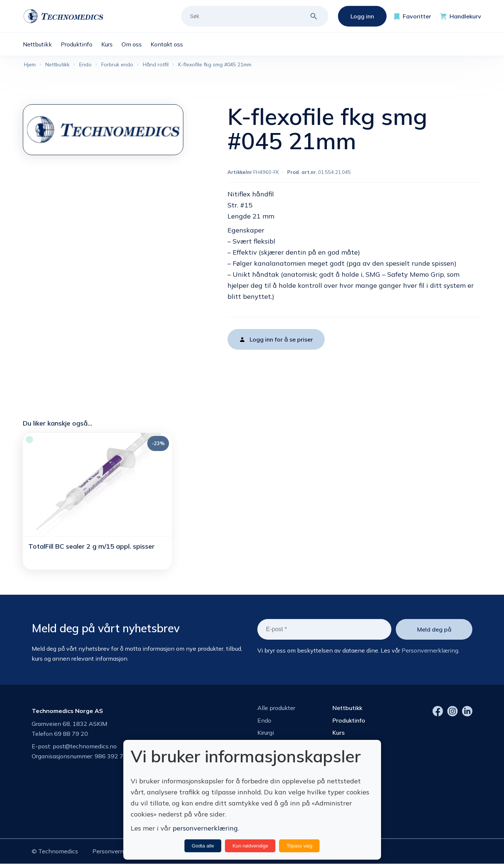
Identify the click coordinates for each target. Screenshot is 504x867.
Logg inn (362, 16)
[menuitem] (42, 44)
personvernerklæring (205, 828)
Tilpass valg (299, 846)
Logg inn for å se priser (281, 341)
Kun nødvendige (250, 846)
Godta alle (203, 846)
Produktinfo (349, 722)
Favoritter (417, 16)
